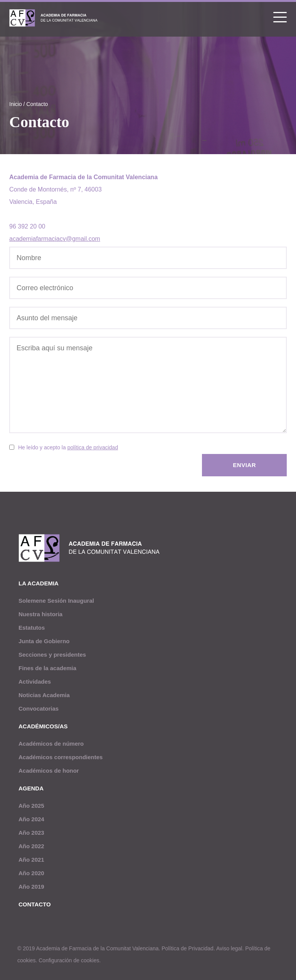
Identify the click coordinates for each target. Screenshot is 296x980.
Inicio (16, 104)
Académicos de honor (49, 771)
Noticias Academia (44, 695)
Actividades (35, 682)
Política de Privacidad (188, 948)
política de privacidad (93, 447)
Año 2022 (31, 846)
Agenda (31, 788)
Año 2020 (31, 873)
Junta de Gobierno (44, 641)
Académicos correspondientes (61, 757)
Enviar (244, 465)
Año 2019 (31, 887)
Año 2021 (31, 860)
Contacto (37, 104)
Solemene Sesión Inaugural (56, 601)
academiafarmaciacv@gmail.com (55, 239)
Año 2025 (31, 806)
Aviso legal (229, 948)
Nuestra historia (40, 614)
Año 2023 (31, 833)
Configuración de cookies (69, 960)
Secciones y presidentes (52, 655)
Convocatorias (39, 709)
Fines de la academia (47, 668)
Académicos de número (51, 744)
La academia (39, 583)
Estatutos (32, 628)
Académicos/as (43, 726)
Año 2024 (31, 819)
